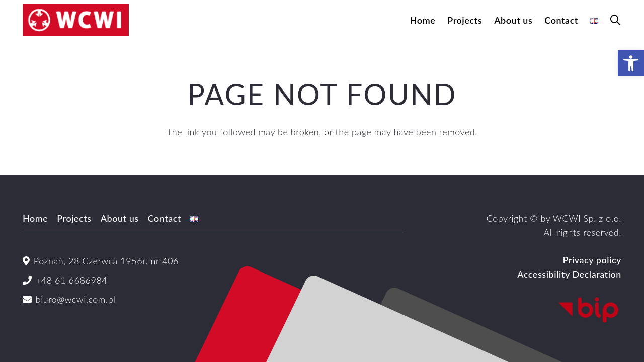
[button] (615, 20)
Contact (165, 218)
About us (120, 218)
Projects (74, 218)
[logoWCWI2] (76, 20)
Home (35, 218)
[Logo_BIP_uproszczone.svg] (526, 310)
